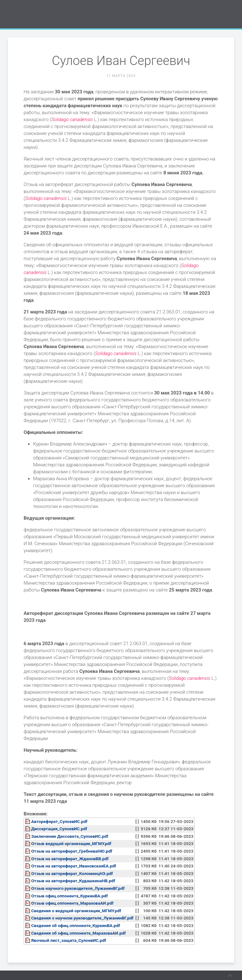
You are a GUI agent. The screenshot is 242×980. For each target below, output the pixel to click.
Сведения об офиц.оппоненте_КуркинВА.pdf (76, 925)
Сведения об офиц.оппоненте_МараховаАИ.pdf (78, 933)
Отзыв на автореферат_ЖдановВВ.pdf (70, 859)
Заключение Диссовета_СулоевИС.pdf (70, 836)
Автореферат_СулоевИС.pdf (59, 821)
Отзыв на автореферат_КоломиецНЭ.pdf (72, 873)
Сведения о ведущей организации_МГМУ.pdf (76, 911)
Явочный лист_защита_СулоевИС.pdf (69, 940)
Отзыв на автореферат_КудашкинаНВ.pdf (73, 881)
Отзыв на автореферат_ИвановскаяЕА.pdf (74, 866)
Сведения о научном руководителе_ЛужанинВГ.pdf (82, 918)
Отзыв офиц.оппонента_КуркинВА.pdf (69, 896)
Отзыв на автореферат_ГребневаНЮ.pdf (72, 851)
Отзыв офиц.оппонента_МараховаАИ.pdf (72, 903)
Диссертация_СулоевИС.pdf (59, 829)
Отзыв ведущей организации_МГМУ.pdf (71, 843)
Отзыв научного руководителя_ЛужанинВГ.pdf (78, 888)
